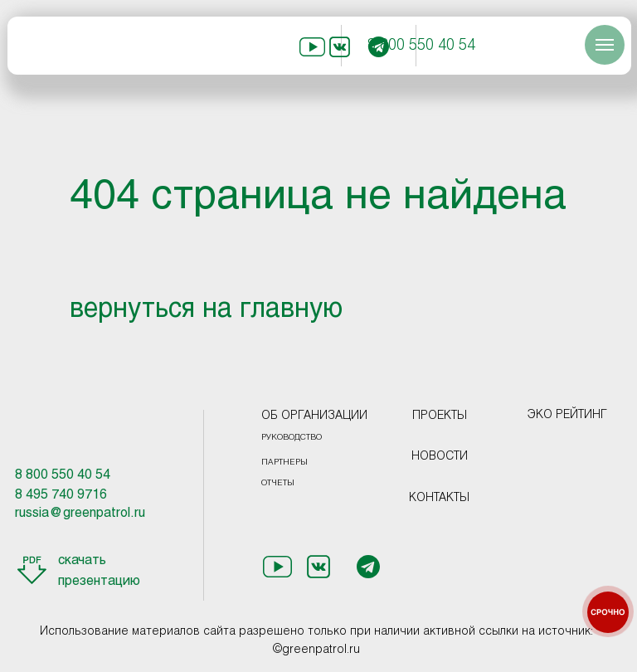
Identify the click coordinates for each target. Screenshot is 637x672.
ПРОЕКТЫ (440, 416)
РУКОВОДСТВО (292, 438)
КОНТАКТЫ (439, 498)
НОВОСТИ (440, 457)
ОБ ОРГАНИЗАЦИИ (314, 416)
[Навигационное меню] (605, 45)
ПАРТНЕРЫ (284, 463)
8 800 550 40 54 (421, 46)
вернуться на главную (206, 310)
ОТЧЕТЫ (278, 483)
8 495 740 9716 (61, 495)
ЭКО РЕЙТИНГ (567, 415)
